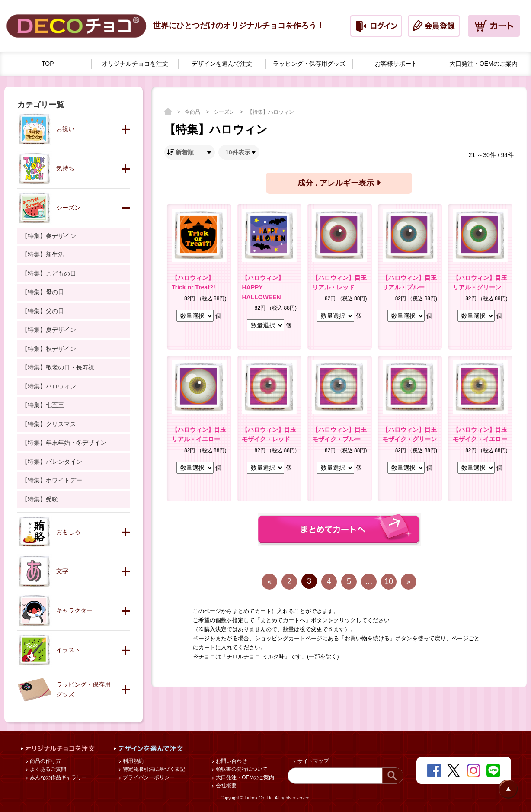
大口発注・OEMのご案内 (245, 777)
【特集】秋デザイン (49, 349)
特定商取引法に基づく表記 (153, 769)
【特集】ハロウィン (271, 112)
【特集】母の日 (43, 292)
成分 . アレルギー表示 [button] (339, 183)
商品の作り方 (45, 761)
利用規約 (133, 761)
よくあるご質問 (47, 769)
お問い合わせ (231, 761)
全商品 (193, 112)
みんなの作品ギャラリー (58, 777)
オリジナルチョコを (135, 64)
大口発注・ (483, 64)
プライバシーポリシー (148, 777)
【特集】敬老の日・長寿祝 (58, 367)
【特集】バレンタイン (52, 462)
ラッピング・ (309, 64)
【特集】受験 (40, 499)
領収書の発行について (241, 769)
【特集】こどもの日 (49, 273)
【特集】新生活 (43, 254)
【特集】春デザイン (49, 236)
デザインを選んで (222, 64)
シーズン (225, 112)
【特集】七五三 (43, 405)
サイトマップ (312, 761)
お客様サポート (396, 64)
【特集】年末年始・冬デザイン (64, 443)
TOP (48, 64)
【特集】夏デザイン (49, 330)
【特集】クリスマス (49, 424)
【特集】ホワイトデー (52, 480)
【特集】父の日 (43, 311)
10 (389, 581)
